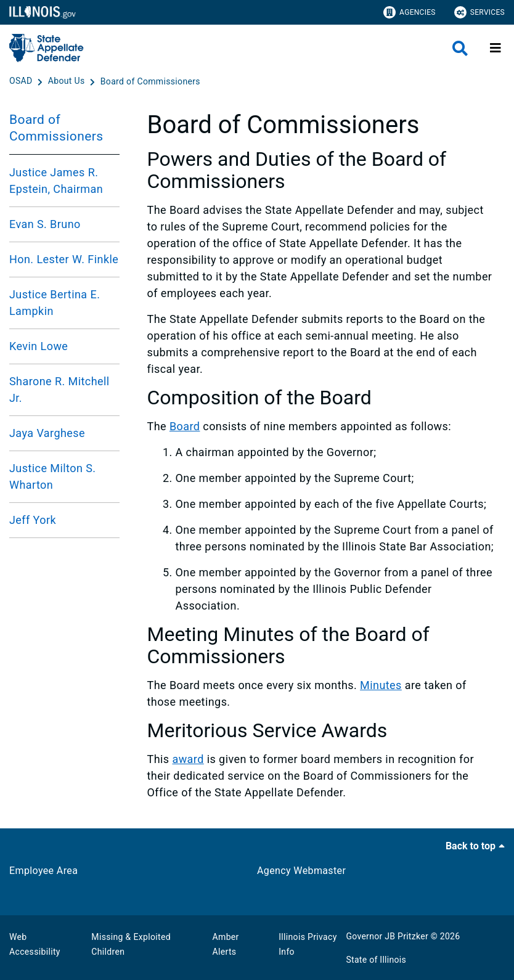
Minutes (381, 685)
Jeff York (33, 520)
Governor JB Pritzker (387, 936)
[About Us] (68, 81)
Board (185, 426)
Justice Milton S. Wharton (52, 476)
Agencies (410, 12)
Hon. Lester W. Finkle (64, 259)
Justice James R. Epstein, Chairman (56, 181)
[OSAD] (22, 81)
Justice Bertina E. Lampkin (55, 303)
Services (479, 12)
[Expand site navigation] (496, 48)
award (188, 759)
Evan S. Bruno (45, 224)
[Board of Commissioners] (150, 81)
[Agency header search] (460, 48)
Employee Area (43, 871)
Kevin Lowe (39, 346)
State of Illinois (376, 960)
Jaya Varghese (47, 433)
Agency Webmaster (301, 871)
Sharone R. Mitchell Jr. (59, 390)
